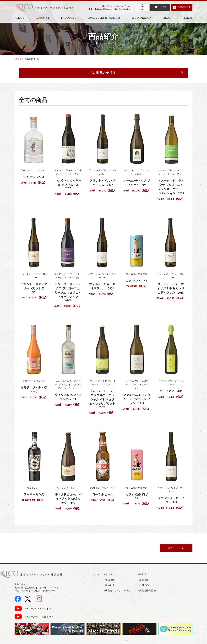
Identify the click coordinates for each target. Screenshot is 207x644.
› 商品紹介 (109, 585)
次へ (171, 548)
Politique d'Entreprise (104, 9)
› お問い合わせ (145, 585)
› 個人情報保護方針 (148, 591)
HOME (18, 59)
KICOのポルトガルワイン (38, 609)
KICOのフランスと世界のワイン (41, 617)
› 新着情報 (143, 580)
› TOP (96, 575)
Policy (111, 6)
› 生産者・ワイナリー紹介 (117, 591)
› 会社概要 (109, 580)
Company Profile (123, 6)
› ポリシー (109, 574)
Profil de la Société (123, 9)
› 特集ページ (144, 574)
